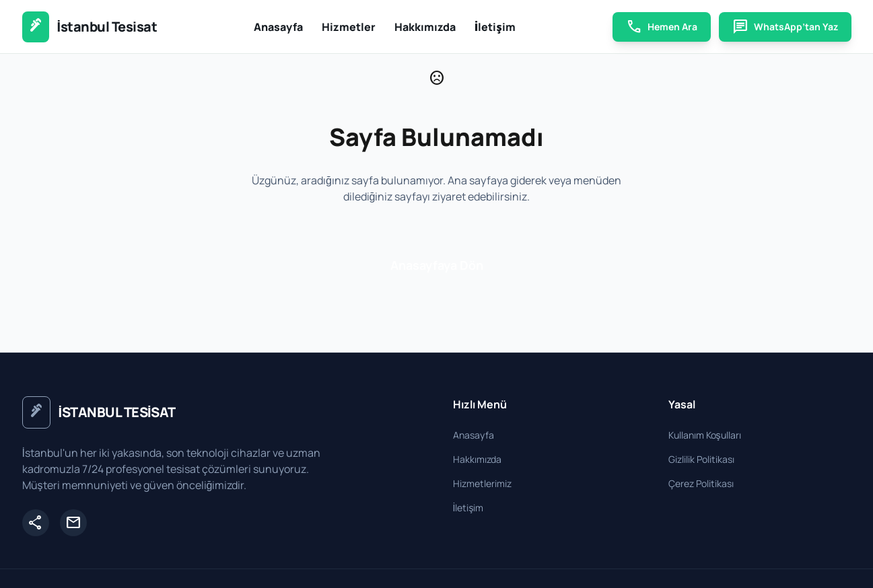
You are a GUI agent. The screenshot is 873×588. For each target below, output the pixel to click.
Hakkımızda (425, 27)
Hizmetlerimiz (482, 483)
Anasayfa (278, 27)
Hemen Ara (662, 27)
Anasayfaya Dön (437, 265)
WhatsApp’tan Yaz (785, 27)
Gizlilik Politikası (701, 459)
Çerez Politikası (701, 483)
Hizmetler (349, 27)
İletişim (495, 27)
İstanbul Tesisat (107, 27)
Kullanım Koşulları (705, 435)
